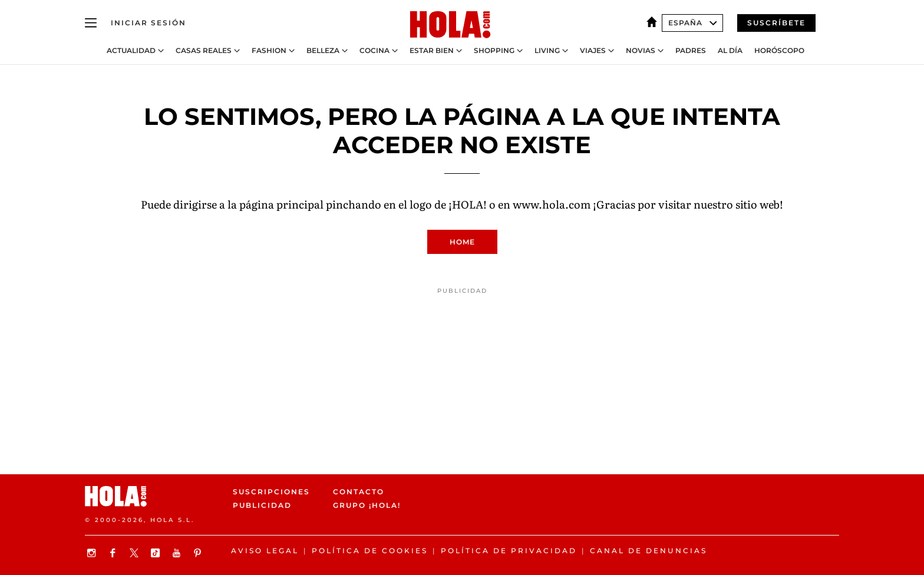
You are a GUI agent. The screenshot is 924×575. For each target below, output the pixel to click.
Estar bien (432, 51)
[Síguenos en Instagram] (93, 553)
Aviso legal (265, 551)
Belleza (323, 51)
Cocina (374, 51)
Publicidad (262, 506)
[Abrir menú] (91, 23)
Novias (641, 51)
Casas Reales (204, 51)
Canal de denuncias (649, 551)
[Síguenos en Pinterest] (199, 553)
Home (462, 242)
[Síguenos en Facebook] (114, 553)
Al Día (730, 51)
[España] (654, 23)
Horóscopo (779, 51)
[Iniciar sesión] (148, 23)
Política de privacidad (509, 551)
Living (547, 51)
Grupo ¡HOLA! (367, 506)
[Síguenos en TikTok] (157, 553)
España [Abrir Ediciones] (692, 23)
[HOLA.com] (450, 25)
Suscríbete (776, 23)
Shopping (494, 51)
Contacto (359, 492)
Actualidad (131, 51)
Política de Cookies (370, 551)
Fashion (269, 51)
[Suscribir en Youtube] (178, 553)
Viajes (593, 51)
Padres (691, 51)
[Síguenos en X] (136, 553)
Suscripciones (271, 492)
